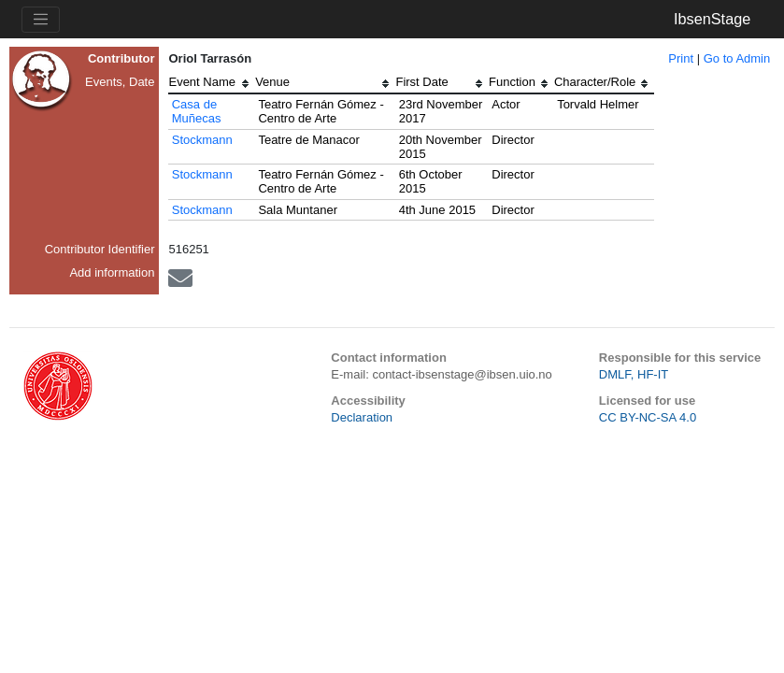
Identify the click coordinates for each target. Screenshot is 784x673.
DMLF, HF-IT (634, 374)
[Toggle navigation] (41, 20)
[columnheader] (212, 84)
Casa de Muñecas (197, 111)
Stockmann (202, 140)
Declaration (362, 417)
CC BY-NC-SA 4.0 (648, 417)
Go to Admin (737, 58)
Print (681, 58)
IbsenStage (712, 19)
